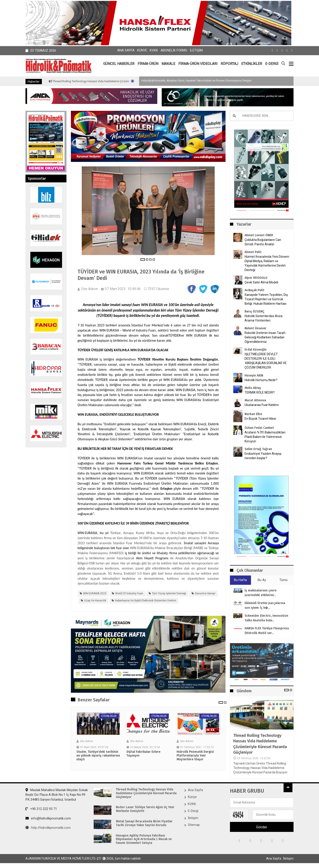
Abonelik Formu (174, 50)
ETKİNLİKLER (252, 64)
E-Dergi (193, 811)
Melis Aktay (253, 388)
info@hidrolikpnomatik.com (48, 818)
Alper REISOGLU (256, 278)
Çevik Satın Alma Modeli (261, 282)
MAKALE (168, 64)
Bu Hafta (240, 580)
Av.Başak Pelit (254, 290)
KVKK (154, 50)
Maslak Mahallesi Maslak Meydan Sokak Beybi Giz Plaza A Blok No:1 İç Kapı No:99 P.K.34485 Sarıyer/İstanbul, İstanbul (57, 795)
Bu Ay (262, 580)
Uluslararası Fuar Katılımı (262, 405)
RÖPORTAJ (229, 64)
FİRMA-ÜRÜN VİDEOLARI (198, 64)
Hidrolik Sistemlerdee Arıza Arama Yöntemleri (264, 318)
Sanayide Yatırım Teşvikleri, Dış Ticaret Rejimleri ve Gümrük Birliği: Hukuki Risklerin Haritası (266, 299)
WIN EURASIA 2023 (95, 593)
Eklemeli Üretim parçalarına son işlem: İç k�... (265, 605)
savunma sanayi (205, 593)
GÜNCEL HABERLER (119, 64)
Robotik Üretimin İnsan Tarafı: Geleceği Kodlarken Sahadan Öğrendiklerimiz (265, 337)
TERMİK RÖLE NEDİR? (260, 392)
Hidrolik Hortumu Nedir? (261, 380)
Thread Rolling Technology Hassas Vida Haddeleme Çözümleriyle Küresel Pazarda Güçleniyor (128, 81)
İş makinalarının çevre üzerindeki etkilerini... (261, 593)
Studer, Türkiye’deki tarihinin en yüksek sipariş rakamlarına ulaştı (98, 756)
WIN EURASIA (152, 305)
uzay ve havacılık (95, 601)
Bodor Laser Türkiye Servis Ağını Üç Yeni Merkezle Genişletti (145, 809)
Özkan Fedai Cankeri (259, 428)
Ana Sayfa (126, 50)
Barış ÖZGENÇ (254, 311)
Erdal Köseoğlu (256, 350)
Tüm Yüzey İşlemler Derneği (197, 310)
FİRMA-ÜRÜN (148, 64)
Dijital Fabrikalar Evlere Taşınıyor (143, 754)
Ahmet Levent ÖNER (259, 235)
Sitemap (194, 825)
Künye (142, 50)
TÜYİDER (175, 335)
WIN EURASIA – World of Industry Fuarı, (128, 330)
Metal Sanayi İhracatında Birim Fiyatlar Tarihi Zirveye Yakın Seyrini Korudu (144, 823)
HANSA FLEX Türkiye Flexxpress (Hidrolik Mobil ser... (267, 631)
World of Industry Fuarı (129, 593)
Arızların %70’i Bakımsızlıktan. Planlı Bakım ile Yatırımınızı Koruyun (265, 437)
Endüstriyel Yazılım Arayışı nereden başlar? (263, 456)
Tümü (283, 580)
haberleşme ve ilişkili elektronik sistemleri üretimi (146, 601)
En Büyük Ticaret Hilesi (260, 419)
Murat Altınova (255, 400)
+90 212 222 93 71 (41, 809)
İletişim (196, 50)
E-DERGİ (272, 64)
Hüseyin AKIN (254, 375)
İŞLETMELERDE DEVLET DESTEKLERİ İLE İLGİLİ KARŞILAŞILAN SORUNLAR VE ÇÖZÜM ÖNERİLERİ (266, 361)
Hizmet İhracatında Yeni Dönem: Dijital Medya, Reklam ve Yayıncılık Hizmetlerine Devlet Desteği (267, 263)
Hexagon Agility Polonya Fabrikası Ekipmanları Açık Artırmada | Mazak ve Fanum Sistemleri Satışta (144, 839)
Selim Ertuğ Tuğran (258, 449)
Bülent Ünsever (256, 328)
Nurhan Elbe (253, 414)
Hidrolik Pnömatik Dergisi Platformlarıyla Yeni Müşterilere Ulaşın (195, 756)
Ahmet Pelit (253, 252)
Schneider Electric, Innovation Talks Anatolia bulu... (266, 618)
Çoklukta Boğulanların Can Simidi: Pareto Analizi (263, 242)
